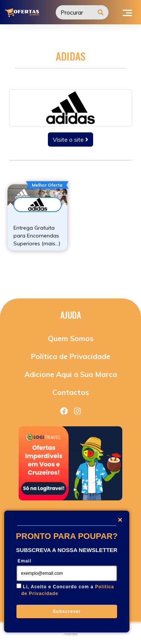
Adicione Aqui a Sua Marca (71, 374)
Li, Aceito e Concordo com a (68, 590)
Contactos (71, 392)
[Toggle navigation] (127, 12)
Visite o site (70, 139)
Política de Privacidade (71, 356)
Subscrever (67, 611)
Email (24, 561)
